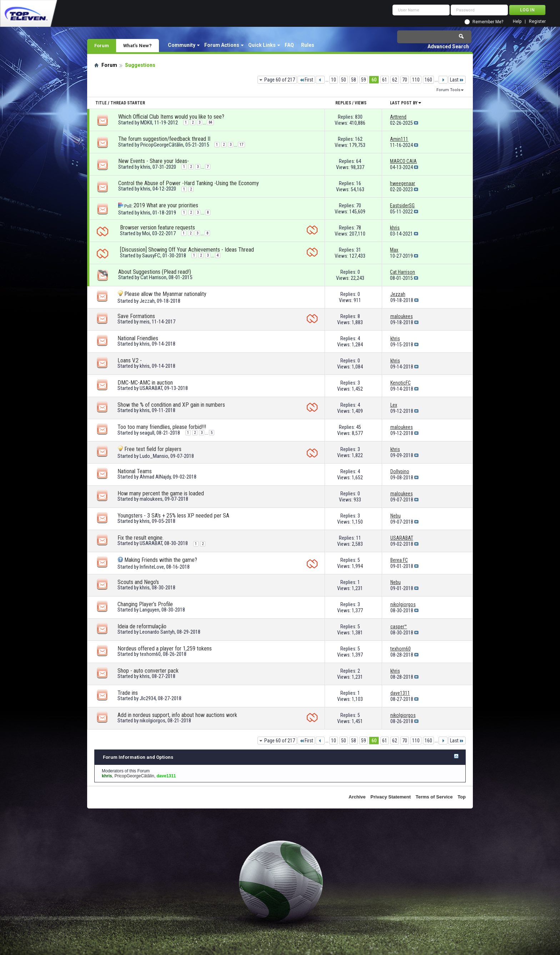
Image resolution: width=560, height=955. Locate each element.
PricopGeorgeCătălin (162, 145)
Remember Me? (488, 22)
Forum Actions (222, 45)
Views (361, 103)
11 (359, 538)
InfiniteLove (152, 567)
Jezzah (147, 301)
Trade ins (128, 693)
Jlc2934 (148, 698)
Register (537, 22)
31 (359, 250)
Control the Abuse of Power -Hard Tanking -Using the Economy (189, 183)
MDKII (146, 123)
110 (416, 80)
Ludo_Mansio (154, 456)
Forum (102, 45)
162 (359, 139)
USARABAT (151, 388)
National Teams (135, 471)
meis (145, 322)
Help (517, 22)
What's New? (137, 45)
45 (359, 427)
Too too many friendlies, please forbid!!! (162, 427)
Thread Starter (128, 103)
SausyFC (151, 256)
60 (374, 80)
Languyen (149, 610)
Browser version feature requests (157, 227)
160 (428, 80)
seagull (147, 433)
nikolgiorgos (152, 721)
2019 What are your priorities (166, 205)
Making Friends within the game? (161, 560)
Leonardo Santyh (157, 632)
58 (354, 80)
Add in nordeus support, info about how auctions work (177, 715)
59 (364, 80)
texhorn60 (150, 654)
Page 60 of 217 (280, 80)
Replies (343, 103)
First (306, 80)
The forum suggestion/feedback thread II (164, 139)
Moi (146, 233)
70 (405, 80)
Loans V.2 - (130, 360)
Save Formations (136, 316)
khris (145, 167)
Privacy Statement (391, 797)
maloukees (151, 499)
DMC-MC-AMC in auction (145, 383)
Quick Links (262, 45)
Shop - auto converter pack (148, 671)
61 (385, 80)
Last (457, 80)
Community (182, 45)
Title (101, 103)
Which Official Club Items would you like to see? (171, 117)
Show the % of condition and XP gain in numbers (171, 405)
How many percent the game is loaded (161, 493)
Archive (357, 797)
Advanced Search (448, 46)
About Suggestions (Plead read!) (155, 272)
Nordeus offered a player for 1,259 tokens (165, 649)
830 (359, 117)
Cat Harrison (153, 277)
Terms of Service (434, 797)
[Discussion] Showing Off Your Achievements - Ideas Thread (187, 250)
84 (210, 122)
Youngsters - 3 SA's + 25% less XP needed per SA (173, 516)
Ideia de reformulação (142, 626)
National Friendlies (138, 338)
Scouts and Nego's (138, 582)
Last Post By (406, 103)
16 (359, 183)
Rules (308, 45)
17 (241, 145)
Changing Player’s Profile (145, 604)
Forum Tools (448, 90)
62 (395, 80)
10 (334, 80)
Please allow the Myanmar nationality (165, 294)
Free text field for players (153, 449)
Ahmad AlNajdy (155, 477)
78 (359, 228)
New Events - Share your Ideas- (154, 161)
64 (359, 161)
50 (344, 80)
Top (462, 797)
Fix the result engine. (141, 538)
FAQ (289, 45)
